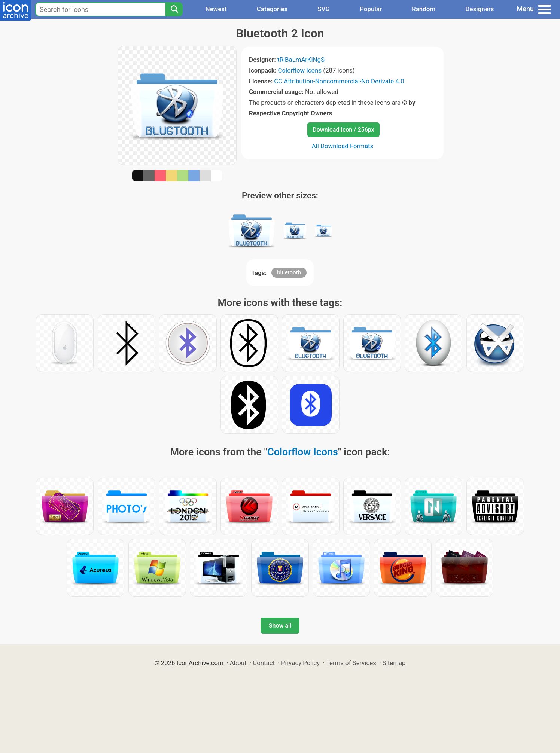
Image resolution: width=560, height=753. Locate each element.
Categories (272, 9)
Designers (480, 9)
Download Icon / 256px (343, 130)
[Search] (174, 9)
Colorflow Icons (300, 70)
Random (424, 9)
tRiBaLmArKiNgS (301, 60)
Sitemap (394, 663)
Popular (371, 9)
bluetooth (289, 272)
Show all (280, 626)
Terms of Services (351, 663)
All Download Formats (343, 146)
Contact (264, 663)
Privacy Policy (300, 663)
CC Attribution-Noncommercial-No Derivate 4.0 (339, 81)
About (238, 663)
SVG (324, 9)
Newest (216, 9)
